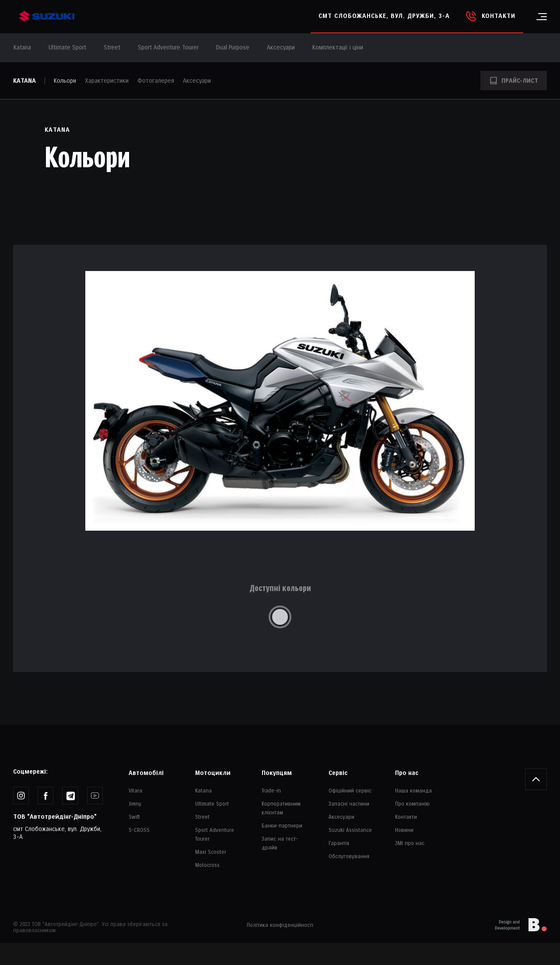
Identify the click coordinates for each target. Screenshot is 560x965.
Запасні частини (349, 804)
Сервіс (338, 773)
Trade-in (271, 791)
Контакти (406, 817)
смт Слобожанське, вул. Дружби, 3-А (384, 16)
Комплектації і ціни (338, 48)
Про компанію (412, 804)
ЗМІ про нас (410, 843)
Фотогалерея (156, 81)
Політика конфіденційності (280, 925)
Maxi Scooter (211, 852)
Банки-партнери (282, 826)
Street (202, 817)
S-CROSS (139, 830)
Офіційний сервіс (350, 791)
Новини (404, 830)
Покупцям (277, 773)
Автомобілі (146, 773)
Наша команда (413, 791)
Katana (24, 81)
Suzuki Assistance (350, 830)
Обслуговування (349, 857)
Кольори (65, 81)
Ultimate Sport (212, 804)
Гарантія (339, 843)
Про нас (407, 773)
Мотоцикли (213, 773)
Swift (134, 817)
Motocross (207, 865)
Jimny (135, 804)
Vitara (135, 791)
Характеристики (107, 81)
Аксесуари (281, 48)
